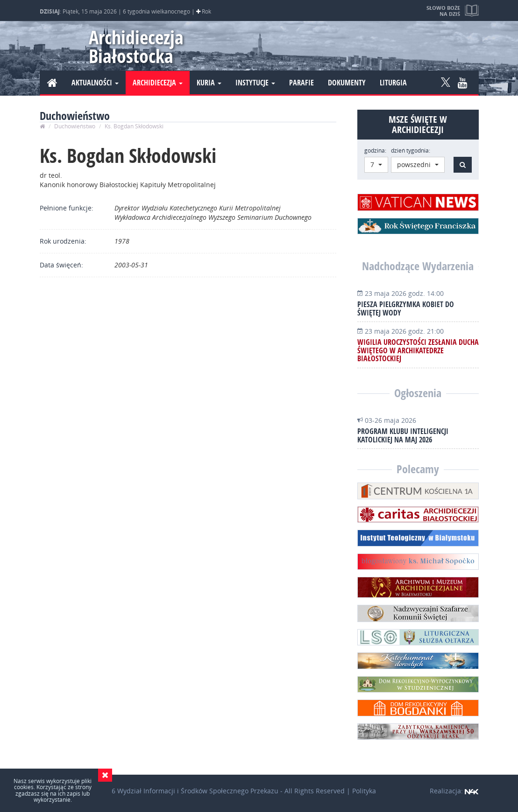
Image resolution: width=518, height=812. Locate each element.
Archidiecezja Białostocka (136, 46)
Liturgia (393, 83)
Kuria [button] (209, 83)
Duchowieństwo (75, 126)
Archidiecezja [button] (158, 83)
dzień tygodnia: (411, 150)
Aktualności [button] (95, 83)
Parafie (302, 83)
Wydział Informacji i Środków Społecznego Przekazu (198, 791)
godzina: (375, 150)
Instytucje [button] (255, 83)
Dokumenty (347, 83)
